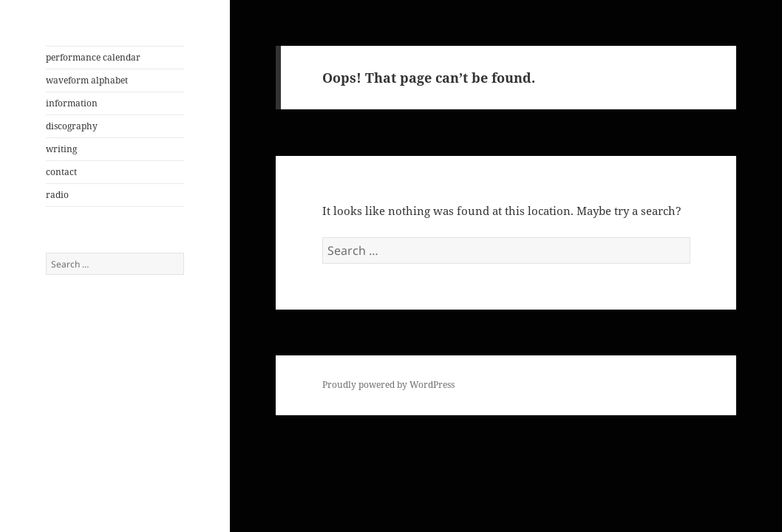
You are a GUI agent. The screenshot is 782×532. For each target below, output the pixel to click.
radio (57, 195)
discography (72, 126)
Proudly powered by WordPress (388, 385)
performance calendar (93, 57)
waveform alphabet (87, 80)
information (72, 103)
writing (61, 149)
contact (61, 172)
